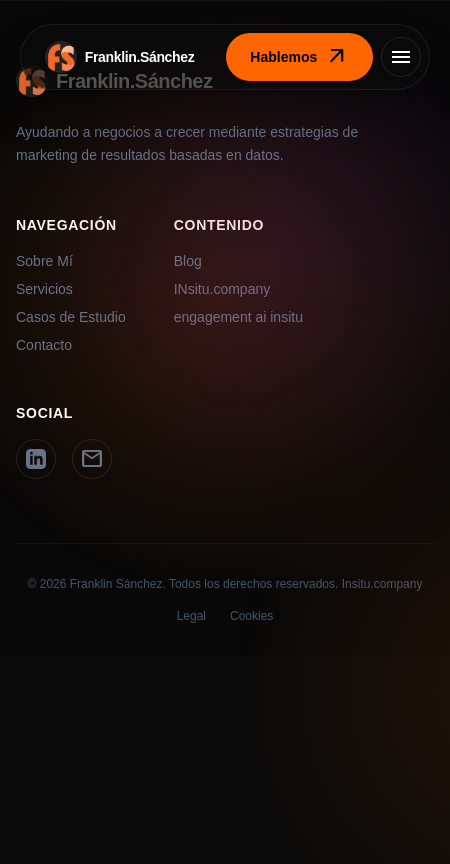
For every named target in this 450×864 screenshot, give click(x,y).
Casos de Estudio (71, 317)
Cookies (251, 616)
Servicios (44, 289)
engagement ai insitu (238, 317)
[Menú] (401, 57)
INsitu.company (222, 289)
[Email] (92, 459)
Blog (188, 261)
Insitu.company (382, 584)
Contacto (44, 345)
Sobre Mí (44, 261)
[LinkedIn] (36, 459)
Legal (191, 616)
